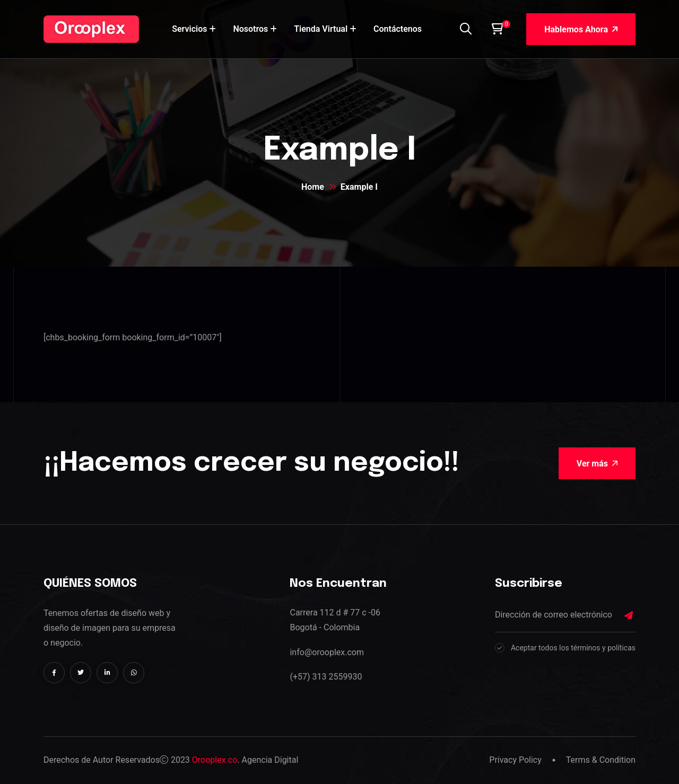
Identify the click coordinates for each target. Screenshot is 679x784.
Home (313, 187)
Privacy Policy (515, 760)
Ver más (597, 464)
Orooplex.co (215, 760)
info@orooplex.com (327, 652)
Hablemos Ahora (581, 29)
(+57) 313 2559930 (326, 677)
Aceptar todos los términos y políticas (573, 648)
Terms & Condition (601, 760)
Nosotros (250, 29)
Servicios (189, 29)
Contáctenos (398, 29)
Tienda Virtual (321, 29)
